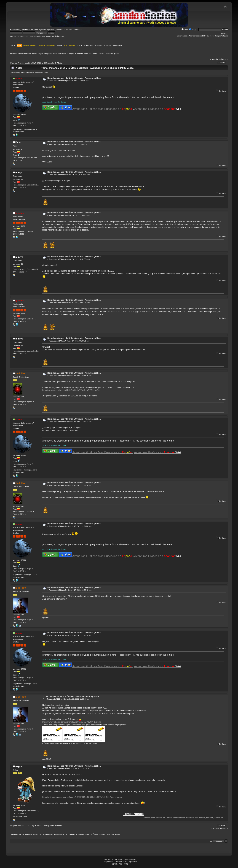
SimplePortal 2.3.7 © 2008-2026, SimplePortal (120, 862)
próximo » (223, 59)
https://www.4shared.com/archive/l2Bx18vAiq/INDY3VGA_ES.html (72, 722)
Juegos (193, 30)
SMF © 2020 (118, 859)
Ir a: (211, 841)
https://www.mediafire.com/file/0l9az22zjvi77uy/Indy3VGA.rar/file (71, 390)
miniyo (19, 172)
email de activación (73, 30)
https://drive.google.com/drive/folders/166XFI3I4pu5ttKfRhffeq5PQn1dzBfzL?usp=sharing (82, 797)
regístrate (51, 30)
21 (40, 63)
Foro (185, 30)
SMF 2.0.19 (108, 859)
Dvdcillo (20, 373)
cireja (19, 78)
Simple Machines (130, 859)
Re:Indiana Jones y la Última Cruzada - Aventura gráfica (74, 78)
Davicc (19, 142)
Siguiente (50, 63)
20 (38, 63)
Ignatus (20, 213)
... (27, 63)
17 (29, 63)
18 (32, 63)
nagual (19, 766)
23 (45, 63)
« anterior (214, 59)
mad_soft (21, 588)
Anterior (21, 63)
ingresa (42, 30)
